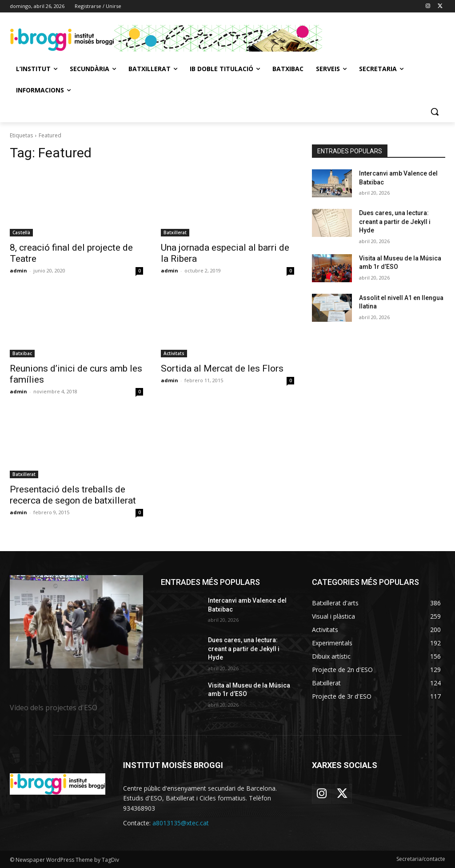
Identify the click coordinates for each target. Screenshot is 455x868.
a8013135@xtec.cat (181, 823)
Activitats (174, 353)
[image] (76, 622)
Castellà (21, 232)
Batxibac (22, 353)
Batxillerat (175, 232)
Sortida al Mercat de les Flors (222, 368)
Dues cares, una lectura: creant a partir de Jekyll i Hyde (395, 222)
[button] (435, 112)
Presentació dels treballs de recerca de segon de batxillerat (73, 495)
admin (18, 270)
